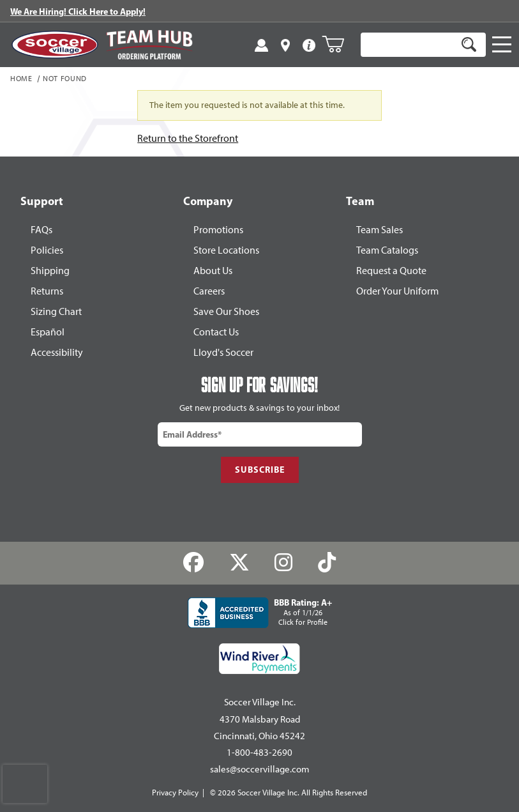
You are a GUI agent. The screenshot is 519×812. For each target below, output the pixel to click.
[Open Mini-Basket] (338, 44)
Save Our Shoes (226, 311)
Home (21, 79)
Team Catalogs (387, 250)
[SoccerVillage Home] (55, 45)
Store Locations (226, 250)
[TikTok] (327, 563)
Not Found (65, 79)
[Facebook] (193, 563)
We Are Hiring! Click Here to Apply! (78, 11)
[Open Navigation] (502, 45)
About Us (213, 271)
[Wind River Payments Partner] (259, 659)
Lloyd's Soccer (223, 352)
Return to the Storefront (188, 138)
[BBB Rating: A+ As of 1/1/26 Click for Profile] (260, 613)
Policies (47, 250)
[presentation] (25, 784)
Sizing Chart (56, 311)
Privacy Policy (175, 793)
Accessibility (57, 352)
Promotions (218, 230)
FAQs (41, 230)
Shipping (50, 271)
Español (48, 332)
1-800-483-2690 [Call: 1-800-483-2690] (259, 753)
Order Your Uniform (397, 291)
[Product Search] (409, 45)
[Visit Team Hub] (149, 45)
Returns (47, 291)
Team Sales (380, 230)
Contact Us (216, 332)
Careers (209, 291)
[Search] (469, 45)
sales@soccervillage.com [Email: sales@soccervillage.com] (260, 769)
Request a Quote (391, 271)
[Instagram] (284, 563)
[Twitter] (239, 563)
